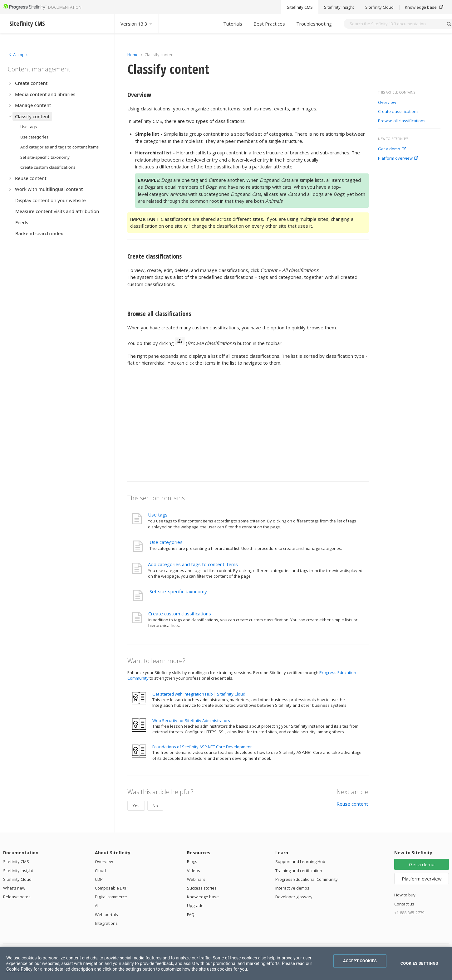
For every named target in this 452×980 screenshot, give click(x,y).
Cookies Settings (419, 963)
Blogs (192, 861)
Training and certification (299, 871)
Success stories (202, 888)
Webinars (196, 879)
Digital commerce (111, 897)
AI (97, 905)
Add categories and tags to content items (193, 564)
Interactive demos (292, 888)
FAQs (192, 915)
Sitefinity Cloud (17, 879)
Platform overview (398, 158)
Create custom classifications (180, 614)
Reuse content (352, 804)
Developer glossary (294, 897)
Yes (136, 806)
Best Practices (269, 24)
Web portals (106, 915)
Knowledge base (203, 897)
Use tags (158, 515)
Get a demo (392, 149)
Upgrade (195, 905)
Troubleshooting (314, 24)
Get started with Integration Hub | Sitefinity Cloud (199, 694)
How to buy (405, 895)
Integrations (106, 923)
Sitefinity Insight (18, 871)
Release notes (17, 897)
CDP (99, 879)
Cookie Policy (19, 969)
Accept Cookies (360, 961)
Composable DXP (111, 888)
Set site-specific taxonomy (178, 591)
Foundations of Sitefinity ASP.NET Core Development (202, 747)
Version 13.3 (137, 24)
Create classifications (398, 112)
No (155, 806)
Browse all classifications (402, 121)
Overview (387, 103)
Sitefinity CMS (16, 861)
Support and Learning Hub (300, 861)
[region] (226, 963)
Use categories (166, 542)
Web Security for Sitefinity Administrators (191, 720)
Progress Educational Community (307, 879)
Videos (194, 871)
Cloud (100, 871)
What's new (14, 888)
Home (133, 55)
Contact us (404, 904)
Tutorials (233, 24)
